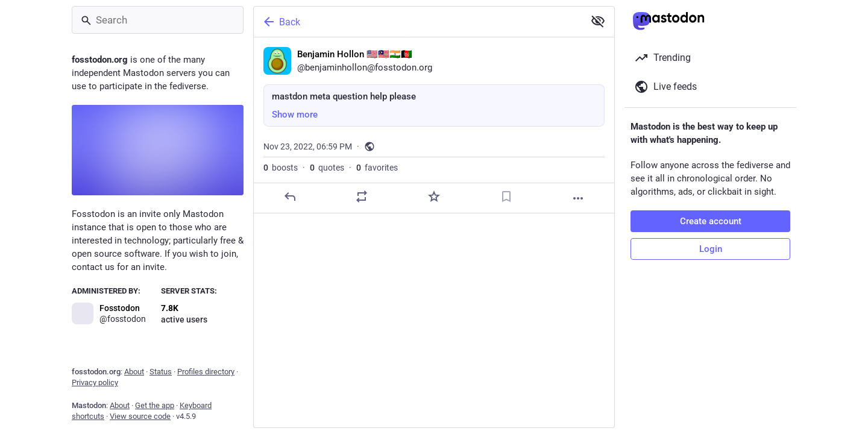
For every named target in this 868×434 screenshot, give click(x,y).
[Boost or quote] (362, 197)
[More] (578, 198)
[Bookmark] (506, 197)
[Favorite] (434, 197)
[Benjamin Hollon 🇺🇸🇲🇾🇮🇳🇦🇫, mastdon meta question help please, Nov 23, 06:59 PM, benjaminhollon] (434, 125)
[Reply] (290, 197)
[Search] (158, 20)
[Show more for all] (598, 21)
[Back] (418, 22)
